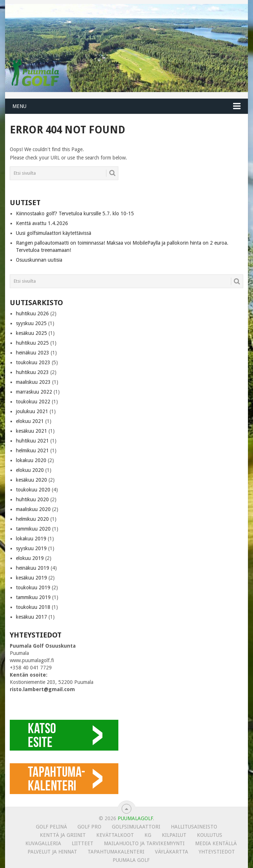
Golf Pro (89, 827)
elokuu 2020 (30, 470)
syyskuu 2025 (31, 323)
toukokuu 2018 (33, 607)
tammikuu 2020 (33, 529)
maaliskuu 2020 (33, 509)
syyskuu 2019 (31, 548)
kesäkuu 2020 (31, 480)
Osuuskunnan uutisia (39, 260)
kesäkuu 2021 (31, 431)
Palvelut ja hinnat (52, 852)
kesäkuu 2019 (31, 578)
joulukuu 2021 (32, 411)
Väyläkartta (172, 852)
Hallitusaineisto (194, 827)
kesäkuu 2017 (31, 617)
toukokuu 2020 (33, 490)
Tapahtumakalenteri (116, 852)
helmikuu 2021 (32, 450)
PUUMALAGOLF (135, 818)
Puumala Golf (131, 860)
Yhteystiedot (217, 852)
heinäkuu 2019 (33, 568)
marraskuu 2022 (34, 392)
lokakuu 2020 (31, 460)
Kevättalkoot (115, 835)
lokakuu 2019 (31, 539)
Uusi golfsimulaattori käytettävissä (54, 233)
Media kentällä (216, 843)
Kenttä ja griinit (63, 835)
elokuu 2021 (30, 421)
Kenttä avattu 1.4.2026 (42, 223)
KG (148, 835)
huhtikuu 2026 (32, 313)
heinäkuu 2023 (33, 353)
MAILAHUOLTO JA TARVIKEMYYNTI (144, 843)
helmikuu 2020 (32, 519)
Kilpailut (174, 835)
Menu (19, 106)
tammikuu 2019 (33, 597)
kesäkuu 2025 (31, 333)
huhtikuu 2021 (32, 441)
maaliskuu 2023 (33, 382)
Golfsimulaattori (136, 827)
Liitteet (83, 843)
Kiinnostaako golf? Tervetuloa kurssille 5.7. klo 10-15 (75, 213)
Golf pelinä (51, 827)
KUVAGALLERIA (43, 843)
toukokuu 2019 (33, 587)
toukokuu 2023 (33, 362)
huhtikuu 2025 (32, 343)
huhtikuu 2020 (32, 499)
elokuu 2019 (30, 558)
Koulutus (210, 835)
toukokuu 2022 (33, 402)
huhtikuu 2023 (32, 372)
